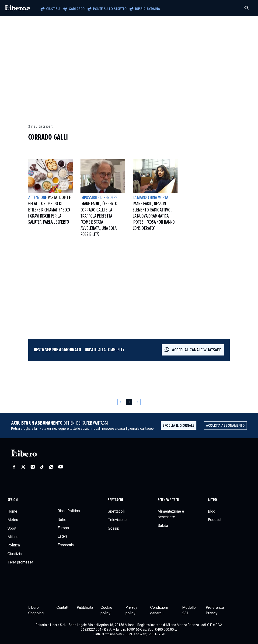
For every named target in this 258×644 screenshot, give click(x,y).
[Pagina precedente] (121, 402)
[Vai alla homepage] (17, 8)
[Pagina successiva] (137, 402)
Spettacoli (116, 500)
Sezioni (13, 500)
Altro (212, 500)
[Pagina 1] (129, 402)
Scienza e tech (168, 500)
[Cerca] (247, 8)
